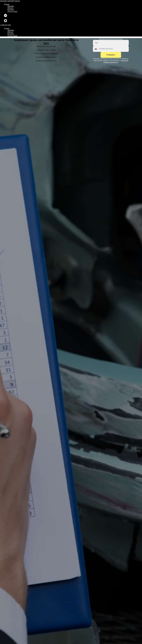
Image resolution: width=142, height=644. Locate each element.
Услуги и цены (12, 11)
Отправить (111, 55)
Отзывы (7, 4)
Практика (11, 6)
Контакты (11, 10)
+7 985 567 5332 (5, 25)
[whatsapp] (5, 22)
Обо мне (10, 8)
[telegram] (5, 16)
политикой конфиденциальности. (116, 61)
